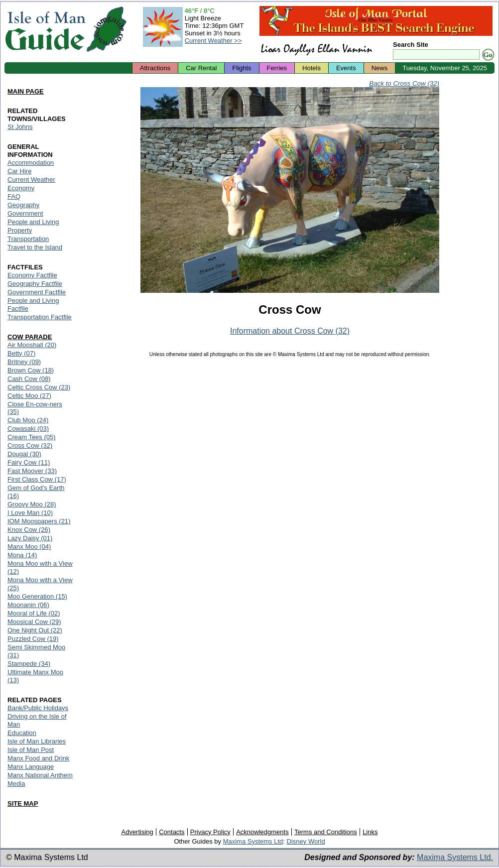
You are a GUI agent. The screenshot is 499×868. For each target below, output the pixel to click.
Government (25, 213)
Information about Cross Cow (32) (290, 331)
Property (20, 230)
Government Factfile (37, 292)
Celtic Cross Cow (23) (39, 387)
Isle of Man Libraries (37, 741)
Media (16, 784)
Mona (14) (22, 555)
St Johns (20, 127)
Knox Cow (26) (29, 530)
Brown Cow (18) (31, 370)
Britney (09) (24, 362)
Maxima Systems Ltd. (455, 857)
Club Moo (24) (28, 420)
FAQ (14, 196)
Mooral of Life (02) (34, 613)
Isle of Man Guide (45, 29)
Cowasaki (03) (28, 429)
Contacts (172, 832)
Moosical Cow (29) (34, 622)
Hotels (312, 68)
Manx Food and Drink (38, 758)
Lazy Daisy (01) (30, 538)
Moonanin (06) (28, 605)
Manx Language (31, 767)
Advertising (137, 832)
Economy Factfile (32, 275)
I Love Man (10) (30, 513)
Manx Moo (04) (29, 547)
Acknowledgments (262, 832)
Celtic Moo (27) (29, 396)
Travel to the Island (35, 247)
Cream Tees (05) (32, 437)
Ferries (277, 68)
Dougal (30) (24, 454)
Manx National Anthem (40, 775)
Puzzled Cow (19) (33, 639)
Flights (242, 68)
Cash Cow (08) (29, 379)
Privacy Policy (210, 832)
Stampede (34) (29, 664)
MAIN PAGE (26, 91)
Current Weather (31, 180)
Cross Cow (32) (30, 445)
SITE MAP (23, 804)
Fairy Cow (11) (29, 462)
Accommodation (31, 163)
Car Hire (19, 171)
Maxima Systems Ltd (253, 841)
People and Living (33, 222)
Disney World (306, 841)
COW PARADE (30, 337)
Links (370, 832)
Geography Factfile (35, 284)
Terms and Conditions (326, 832)
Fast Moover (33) (32, 471)
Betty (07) (21, 353)
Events (346, 68)
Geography (23, 205)
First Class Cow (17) (37, 479)
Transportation (28, 239)
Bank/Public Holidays (38, 708)
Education (22, 733)
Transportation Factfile (40, 317)
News (380, 68)
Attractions (155, 68)
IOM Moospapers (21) (39, 521)
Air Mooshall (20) (32, 345)
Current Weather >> (213, 41)
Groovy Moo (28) (32, 504)
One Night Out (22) (35, 630)
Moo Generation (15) (37, 596)
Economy (21, 188)
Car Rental (201, 68)
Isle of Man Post (31, 750)
